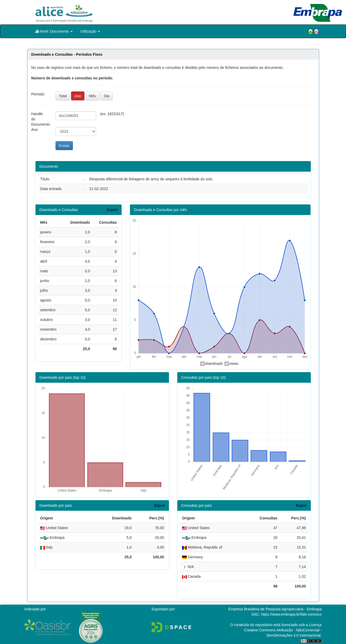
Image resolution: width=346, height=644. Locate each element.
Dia (106, 96)
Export (112, 210)
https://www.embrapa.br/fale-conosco (291, 614)
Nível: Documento (54, 31)
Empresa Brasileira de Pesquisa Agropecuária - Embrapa (275, 609)
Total (63, 96)
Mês (92, 96)
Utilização (90, 31)
